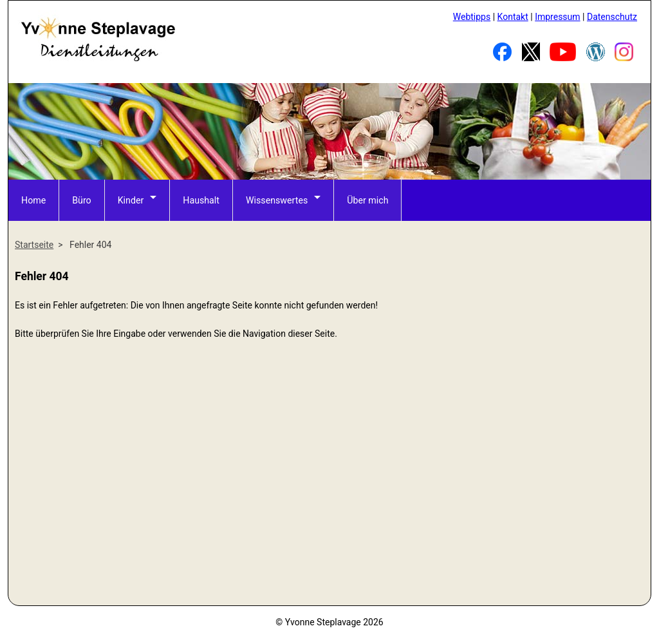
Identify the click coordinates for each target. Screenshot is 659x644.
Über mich (365, 200)
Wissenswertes (275, 200)
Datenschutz (612, 17)
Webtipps (472, 17)
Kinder (130, 200)
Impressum (557, 17)
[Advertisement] (329, 504)
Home (33, 200)
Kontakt (513, 17)
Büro (81, 200)
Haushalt (200, 200)
